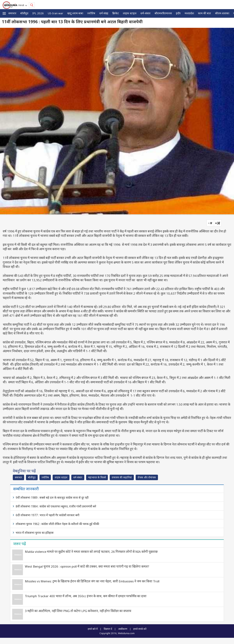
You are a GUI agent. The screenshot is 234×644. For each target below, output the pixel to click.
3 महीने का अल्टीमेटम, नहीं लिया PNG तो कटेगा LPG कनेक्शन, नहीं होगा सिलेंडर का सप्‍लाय (78, 611)
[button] (4, 13)
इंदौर (178, 13)
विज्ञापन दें (108, 629)
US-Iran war (55, 13)
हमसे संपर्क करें (140, 629)
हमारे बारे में (93, 629)
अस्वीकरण (123, 629)
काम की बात (204, 13)
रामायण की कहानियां (122, 477)
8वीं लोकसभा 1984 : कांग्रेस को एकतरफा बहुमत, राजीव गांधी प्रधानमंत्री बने (56, 506)
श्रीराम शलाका (222, 13)
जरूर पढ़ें (20, 544)
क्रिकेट (116, 13)
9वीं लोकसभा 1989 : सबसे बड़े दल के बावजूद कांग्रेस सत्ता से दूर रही (52, 498)
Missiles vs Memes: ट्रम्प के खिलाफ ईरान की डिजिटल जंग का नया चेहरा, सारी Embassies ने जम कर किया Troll (92, 581)
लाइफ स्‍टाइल (130, 13)
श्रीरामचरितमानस (163, 13)
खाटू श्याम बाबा (75, 13)
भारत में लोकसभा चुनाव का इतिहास (35, 533)
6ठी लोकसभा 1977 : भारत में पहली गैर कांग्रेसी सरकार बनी (48, 515)
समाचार (12, 13)
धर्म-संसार (145, 13)
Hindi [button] (22, 5)
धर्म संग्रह (104, 13)
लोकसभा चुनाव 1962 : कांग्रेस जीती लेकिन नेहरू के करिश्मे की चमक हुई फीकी (57, 524)
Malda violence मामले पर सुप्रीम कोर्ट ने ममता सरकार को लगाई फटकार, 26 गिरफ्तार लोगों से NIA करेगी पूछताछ (91, 552)
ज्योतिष (91, 13)
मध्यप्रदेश (189, 13)
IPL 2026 (38, 13)
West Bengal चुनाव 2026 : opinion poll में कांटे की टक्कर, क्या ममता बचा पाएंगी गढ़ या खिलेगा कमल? (87, 566)
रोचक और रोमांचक (147, 477)
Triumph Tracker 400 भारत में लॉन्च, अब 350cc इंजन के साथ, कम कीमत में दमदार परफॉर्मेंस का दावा (86, 596)
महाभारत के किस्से (97, 477)
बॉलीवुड (24, 13)
